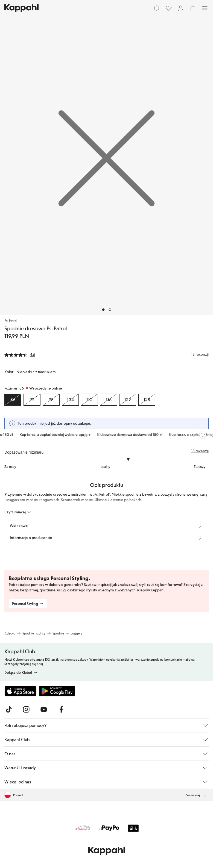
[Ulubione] (169, 8)
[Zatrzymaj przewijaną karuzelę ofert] (203, 435)
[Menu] (205, 8)
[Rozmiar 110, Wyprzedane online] (89, 400)
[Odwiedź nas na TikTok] (9, 710)
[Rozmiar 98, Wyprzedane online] (51, 400)
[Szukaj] (157, 8)
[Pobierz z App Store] (21, 691)
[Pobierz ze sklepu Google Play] (57, 691)
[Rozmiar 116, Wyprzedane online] (109, 400)
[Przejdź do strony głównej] (21, 8)
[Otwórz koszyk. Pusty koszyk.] (193, 8)
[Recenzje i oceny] (106, 354)
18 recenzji (200, 451)
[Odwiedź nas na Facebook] (61, 710)
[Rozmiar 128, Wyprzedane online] (147, 400)
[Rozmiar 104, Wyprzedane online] (70, 400)
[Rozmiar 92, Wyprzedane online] (32, 400)
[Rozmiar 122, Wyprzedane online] (128, 400)
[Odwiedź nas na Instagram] (26, 710)
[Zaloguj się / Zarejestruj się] (181, 8)
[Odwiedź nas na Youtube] (44, 710)
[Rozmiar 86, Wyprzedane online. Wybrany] (13, 400)
